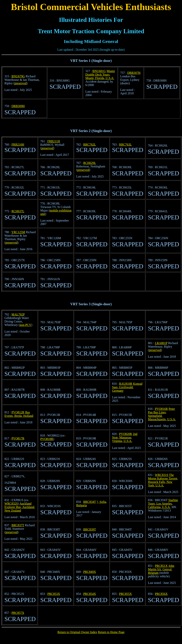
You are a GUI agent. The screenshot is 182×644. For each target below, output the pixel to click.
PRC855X (125, 594)
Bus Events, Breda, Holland (19, 414)
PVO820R (126, 434)
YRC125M (18, 232)
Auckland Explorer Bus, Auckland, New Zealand (20, 507)
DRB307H (134, 73)
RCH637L (18, 211)
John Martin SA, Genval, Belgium (161, 569)
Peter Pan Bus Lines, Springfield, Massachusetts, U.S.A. (162, 414)
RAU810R (126, 384)
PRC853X (54, 594)
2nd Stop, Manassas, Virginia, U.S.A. (125, 437)
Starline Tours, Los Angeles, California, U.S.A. (163, 504)
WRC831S (162, 475)
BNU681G (99, 71)
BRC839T (90, 529)
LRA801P (161, 343)
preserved (20, 83)
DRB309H (18, 106)
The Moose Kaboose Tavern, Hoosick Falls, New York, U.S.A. (163, 480)
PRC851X (161, 566)
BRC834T (90, 502)
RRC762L (90, 145)
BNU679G (18, 76)
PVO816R (161, 409)
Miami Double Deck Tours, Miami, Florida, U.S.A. (100, 75)
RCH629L (90, 163)
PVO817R (18, 438)
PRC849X (90, 572)
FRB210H (18, 145)
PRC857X (18, 613)
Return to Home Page (111, 632)
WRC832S (11, 504)
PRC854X (90, 594)
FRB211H (54, 141)
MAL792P (18, 314)
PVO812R (18, 412)
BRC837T (18, 525)
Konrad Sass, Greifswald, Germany (127, 387)
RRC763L (125, 145)
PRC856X (161, 594)
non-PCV (25, 325)
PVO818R (47, 439)
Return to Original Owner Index (77, 632)
